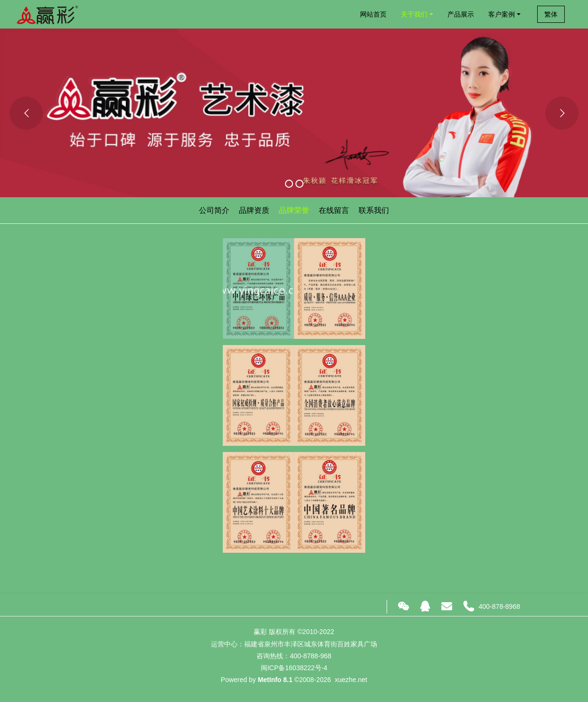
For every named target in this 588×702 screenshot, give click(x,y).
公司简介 (214, 210)
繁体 (551, 14)
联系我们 (374, 210)
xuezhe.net (351, 680)
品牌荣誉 (294, 210)
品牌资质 (254, 210)
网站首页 (373, 14)
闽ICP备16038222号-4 (294, 668)
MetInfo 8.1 (275, 680)
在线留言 (334, 210)
